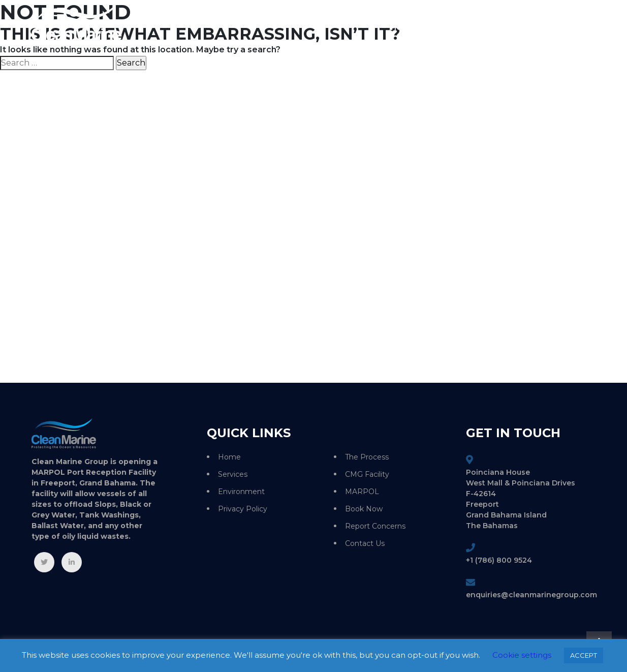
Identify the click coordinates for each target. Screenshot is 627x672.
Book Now (364, 509)
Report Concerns (375, 526)
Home (402, 27)
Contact (569, 27)
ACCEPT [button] (584, 655)
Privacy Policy (243, 509)
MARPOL (362, 492)
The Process (367, 457)
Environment (508, 27)
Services (447, 27)
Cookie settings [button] (522, 655)
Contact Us (365, 543)
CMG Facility (367, 474)
